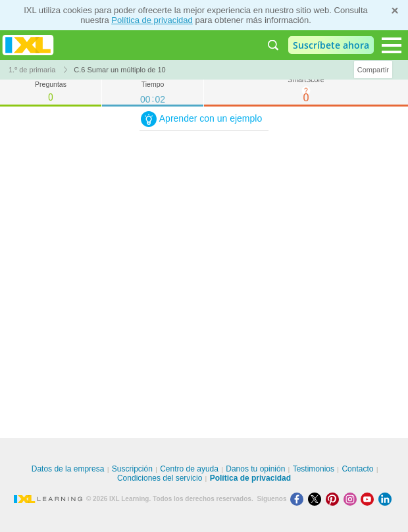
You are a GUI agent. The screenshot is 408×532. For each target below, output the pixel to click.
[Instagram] (352, 499)
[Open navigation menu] (392, 45)
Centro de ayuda (189, 469)
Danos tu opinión (255, 469)
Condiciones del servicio (160, 478)
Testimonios (314, 469)
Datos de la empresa (68, 469)
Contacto (357, 469)
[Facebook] (299, 499)
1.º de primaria (32, 70)
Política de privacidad (152, 20)
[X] (317, 499)
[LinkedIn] (386, 499)
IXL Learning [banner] (28, 45)
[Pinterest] (335, 499)
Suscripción (132, 469)
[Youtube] (370, 499)
